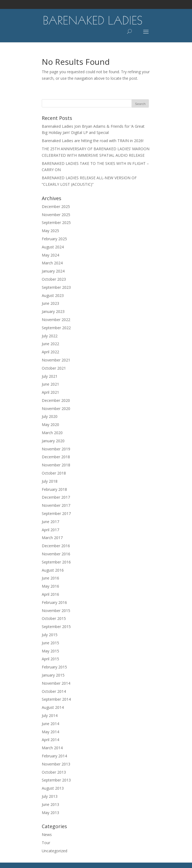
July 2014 (50, 715)
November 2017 (56, 505)
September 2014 (56, 699)
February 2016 (54, 602)
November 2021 (56, 360)
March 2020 (52, 433)
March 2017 (52, 538)
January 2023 (53, 311)
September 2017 (56, 513)
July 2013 (50, 796)
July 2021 (50, 376)
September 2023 (56, 287)
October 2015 (54, 618)
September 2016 (56, 562)
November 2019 (56, 449)
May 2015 (50, 651)
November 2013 (56, 764)
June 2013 (50, 804)
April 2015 (50, 659)
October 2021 (54, 368)
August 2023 (53, 295)
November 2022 (56, 320)
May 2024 (50, 255)
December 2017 (56, 497)
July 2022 (50, 336)
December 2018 (56, 457)
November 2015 (56, 611)
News (47, 835)
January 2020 (53, 441)
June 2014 (50, 724)
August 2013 (53, 788)
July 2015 (50, 635)
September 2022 (56, 328)
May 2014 (50, 732)
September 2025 (56, 222)
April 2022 (50, 352)
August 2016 (53, 570)
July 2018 (50, 481)
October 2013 (54, 772)
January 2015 (53, 675)
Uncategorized (55, 851)
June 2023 (50, 303)
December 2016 (56, 546)
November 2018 (56, 465)
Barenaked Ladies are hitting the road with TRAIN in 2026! (93, 141)
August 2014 (53, 707)
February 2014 (54, 756)
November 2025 (56, 215)
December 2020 (56, 400)
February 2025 (54, 239)
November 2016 (56, 554)
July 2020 (50, 416)
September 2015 (56, 627)
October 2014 (54, 691)
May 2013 (50, 813)
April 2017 (50, 530)
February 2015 (54, 667)
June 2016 (50, 578)
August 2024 (53, 247)
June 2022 (50, 344)
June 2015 (50, 643)
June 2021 (50, 384)
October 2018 (54, 473)
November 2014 (56, 683)
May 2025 (50, 231)
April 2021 (50, 392)
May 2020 (50, 425)
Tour (46, 843)
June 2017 (50, 522)
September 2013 (56, 780)
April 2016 (50, 594)
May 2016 (50, 586)
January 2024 (53, 271)
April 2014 (50, 740)
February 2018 (54, 489)
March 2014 (52, 748)
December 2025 (56, 206)
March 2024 (52, 263)
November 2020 (56, 409)
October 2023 (54, 279)
